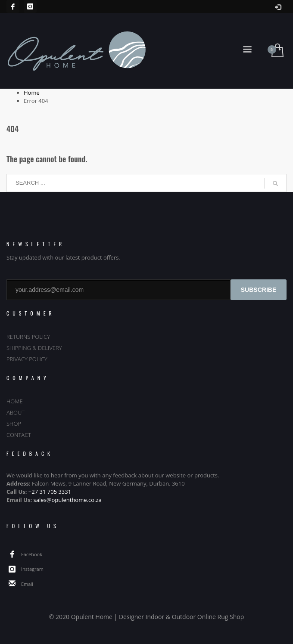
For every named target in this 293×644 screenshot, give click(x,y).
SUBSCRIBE (259, 290)
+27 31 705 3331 (50, 492)
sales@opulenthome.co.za (68, 500)
